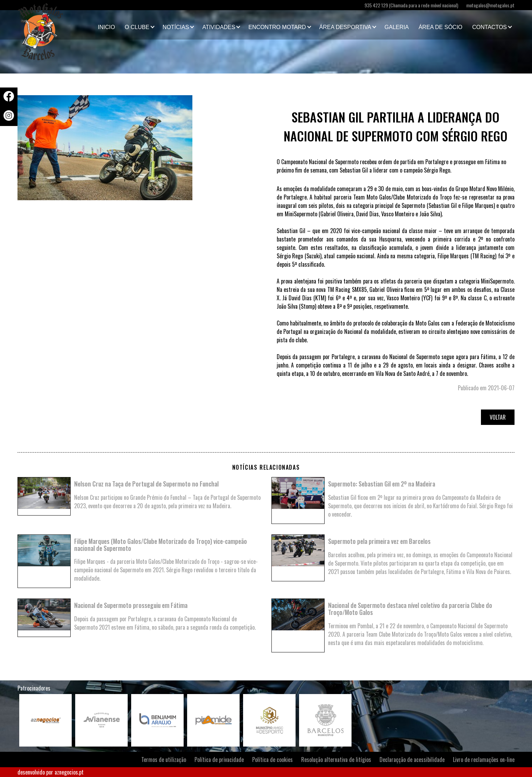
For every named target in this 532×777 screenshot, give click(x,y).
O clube (137, 27)
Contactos (490, 27)
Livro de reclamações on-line (484, 759)
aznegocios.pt (69, 772)
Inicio (107, 27)
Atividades (219, 27)
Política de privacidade (219, 759)
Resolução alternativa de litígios (336, 759)
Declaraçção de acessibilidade (412, 759)
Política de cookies (272, 759)
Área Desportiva (345, 27)
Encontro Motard (277, 27)
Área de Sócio (441, 27)
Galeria (396, 27)
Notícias (176, 27)
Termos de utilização (164, 759)
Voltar (498, 417)
